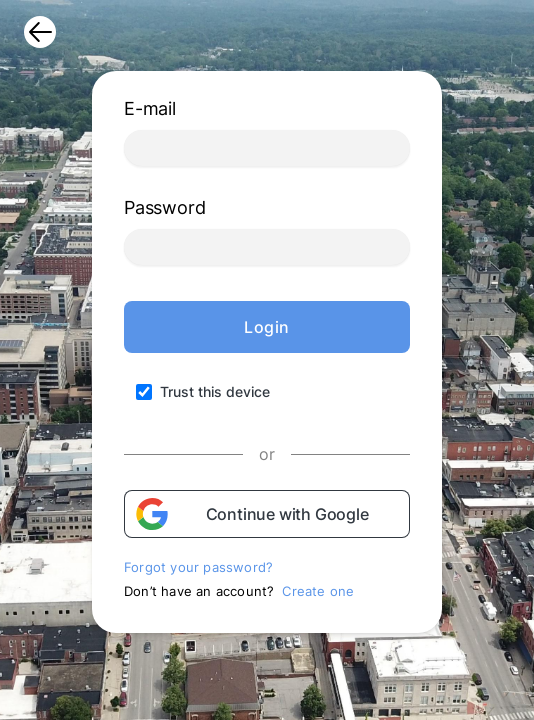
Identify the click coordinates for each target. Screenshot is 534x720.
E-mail (150, 108)
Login (267, 327)
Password (164, 207)
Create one (318, 591)
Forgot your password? (198, 567)
